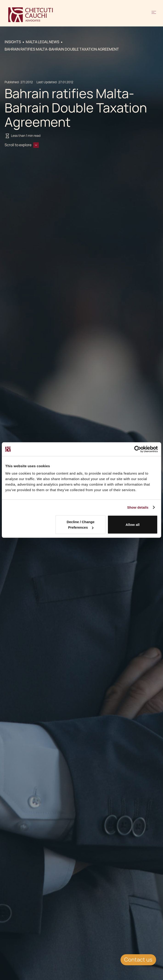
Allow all (133, 525)
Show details (138, 507)
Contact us (138, 960)
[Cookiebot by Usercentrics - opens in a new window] (138, 449)
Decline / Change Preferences (80, 525)
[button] (154, 15)
